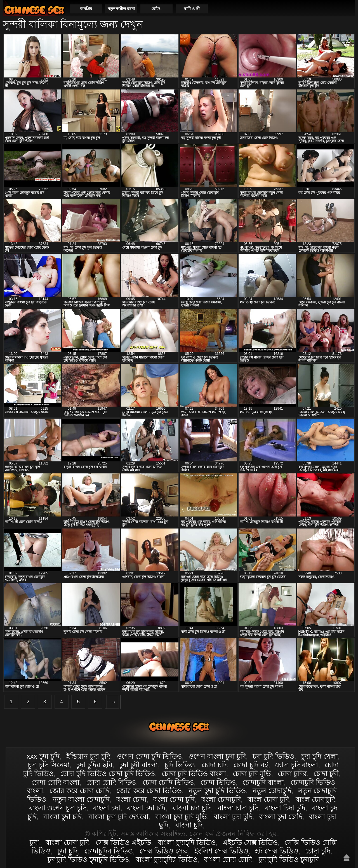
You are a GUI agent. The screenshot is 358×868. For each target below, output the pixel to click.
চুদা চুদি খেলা (319, 756)
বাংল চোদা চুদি (268, 799)
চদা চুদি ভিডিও (273, 756)
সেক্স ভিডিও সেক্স (164, 851)
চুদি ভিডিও (180, 765)
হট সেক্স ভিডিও (277, 851)
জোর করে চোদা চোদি (80, 791)
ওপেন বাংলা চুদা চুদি (217, 756)
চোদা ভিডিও (218, 782)
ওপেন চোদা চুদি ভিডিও (149, 756)
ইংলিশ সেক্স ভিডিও (221, 851)
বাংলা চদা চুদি (192, 808)
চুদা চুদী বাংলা (138, 765)
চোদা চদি (214, 765)
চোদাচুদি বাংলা (263, 782)
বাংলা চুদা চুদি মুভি (181, 817)
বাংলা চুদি (189, 825)
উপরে (347, 858)
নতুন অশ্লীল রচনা (121, 9)
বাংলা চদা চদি (146, 808)
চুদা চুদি (68, 851)
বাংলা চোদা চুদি (34, 10)
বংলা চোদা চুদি (174, 799)
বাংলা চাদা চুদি (238, 808)
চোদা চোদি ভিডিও (168, 782)
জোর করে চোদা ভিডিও (149, 791)
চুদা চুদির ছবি (94, 765)
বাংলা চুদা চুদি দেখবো (118, 817)
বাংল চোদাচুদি (315, 799)
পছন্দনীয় (349, 8)
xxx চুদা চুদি (43, 756)
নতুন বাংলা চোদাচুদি (81, 799)
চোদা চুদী (326, 773)
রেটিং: (156, 9)
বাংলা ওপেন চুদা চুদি (58, 808)
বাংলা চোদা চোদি (228, 859)
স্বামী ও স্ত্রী (192, 9)
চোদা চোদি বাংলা (55, 782)
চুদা (34, 842)
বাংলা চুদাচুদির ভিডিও (167, 859)
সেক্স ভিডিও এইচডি (123, 842)
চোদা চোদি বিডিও (111, 782)
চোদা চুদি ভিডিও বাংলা (194, 773)
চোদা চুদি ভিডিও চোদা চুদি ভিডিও (108, 773)
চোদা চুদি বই (251, 765)
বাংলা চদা (107, 808)
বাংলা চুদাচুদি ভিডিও (187, 842)
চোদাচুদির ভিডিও (109, 851)
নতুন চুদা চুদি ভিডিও (217, 791)
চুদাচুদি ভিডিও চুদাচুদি (289, 859)
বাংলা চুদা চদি (63, 817)
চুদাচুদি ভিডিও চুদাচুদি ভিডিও (88, 859)
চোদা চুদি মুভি (252, 773)
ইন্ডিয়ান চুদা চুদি (88, 756)
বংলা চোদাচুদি (221, 799)
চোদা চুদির (292, 773)
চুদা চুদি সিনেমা (49, 765)
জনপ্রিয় (86, 9)
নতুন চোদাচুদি (272, 791)
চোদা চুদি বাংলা (297, 765)
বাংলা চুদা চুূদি (233, 817)
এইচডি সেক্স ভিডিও (250, 842)
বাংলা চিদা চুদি (285, 808)
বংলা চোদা (131, 799)
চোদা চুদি (318, 851)
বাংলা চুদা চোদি (281, 817)
